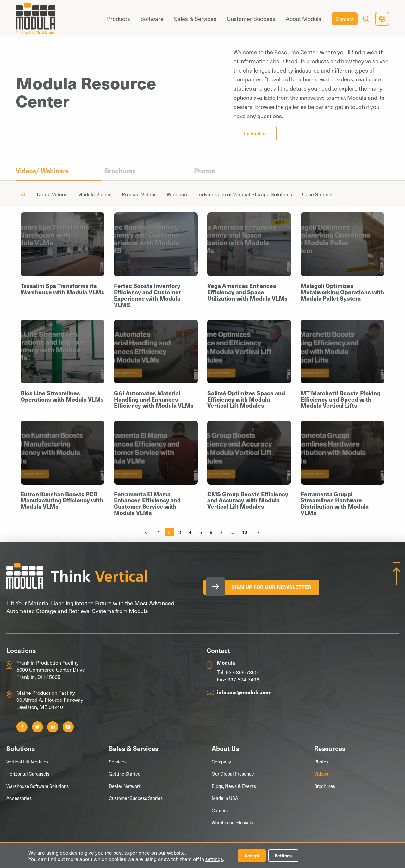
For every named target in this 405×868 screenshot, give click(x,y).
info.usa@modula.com (244, 692)
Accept (252, 855)
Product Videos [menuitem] (139, 194)
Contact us (255, 133)
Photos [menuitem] (204, 171)
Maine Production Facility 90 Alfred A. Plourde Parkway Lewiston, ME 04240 (50, 700)
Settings (285, 855)
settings (214, 859)
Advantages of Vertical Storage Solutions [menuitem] (245, 194)
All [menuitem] (24, 194)
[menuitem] (118, 19)
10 (245, 532)
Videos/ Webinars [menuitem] (42, 171)
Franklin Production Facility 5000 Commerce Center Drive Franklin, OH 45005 (51, 670)
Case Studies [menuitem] (317, 194)
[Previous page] (147, 532)
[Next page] (257, 532)
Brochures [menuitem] (120, 171)
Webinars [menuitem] (178, 194)
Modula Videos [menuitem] (95, 194)
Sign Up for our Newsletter (274, 587)
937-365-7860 (242, 672)
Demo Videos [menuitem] (52, 194)
